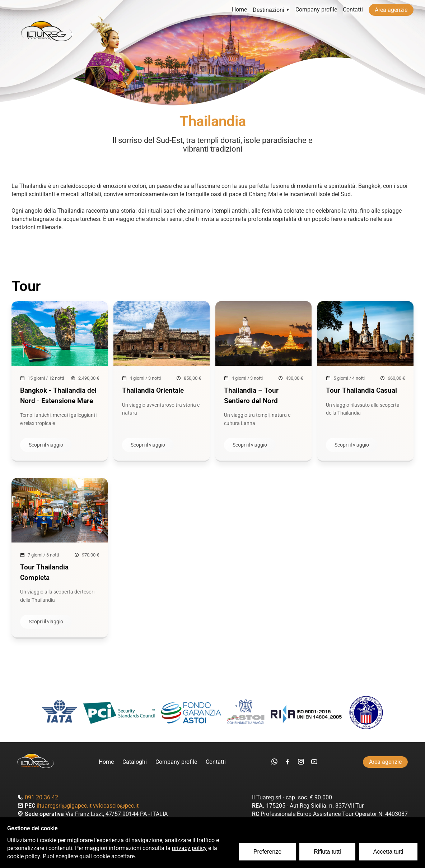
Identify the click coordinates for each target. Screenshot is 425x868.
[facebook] (288, 762)
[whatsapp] (274, 762)
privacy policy (189, 848)
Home (239, 10)
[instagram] (301, 762)
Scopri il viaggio (46, 445)
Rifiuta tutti (328, 852)
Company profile (316, 10)
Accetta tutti (388, 852)
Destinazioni (271, 10)
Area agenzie (391, 10)
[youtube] (314, 762)
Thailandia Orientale (153, 390)
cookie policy (24, 857)
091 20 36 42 (41, 798)
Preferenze (268, 852)
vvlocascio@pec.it (116, 806)
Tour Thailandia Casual (361, 390)
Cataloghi (135, 762)
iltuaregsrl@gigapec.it (64, 806)
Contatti (353, 10)
